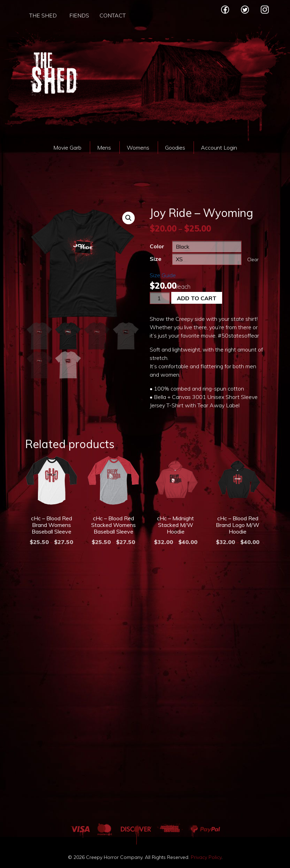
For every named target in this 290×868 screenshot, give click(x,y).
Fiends (79, 15)
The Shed (43, 15)
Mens (104, 148)
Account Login (219, 148)
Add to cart (197, 298)
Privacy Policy (206, 857)
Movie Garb (67, 148)
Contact (113, 15)
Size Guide (163, 275)
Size (156, 259)
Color (157, 246)
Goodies (175, 148)
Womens (138, 148)
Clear (253, 259)
